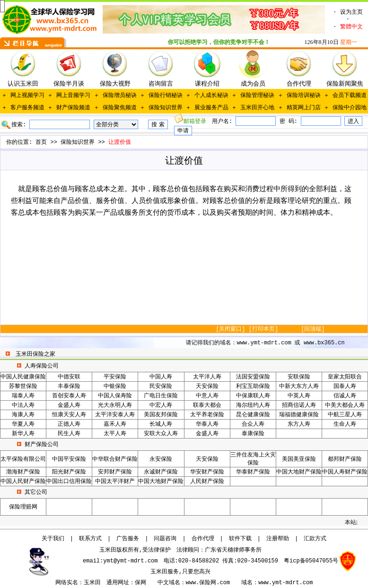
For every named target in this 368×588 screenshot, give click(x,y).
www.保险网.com (208, 583)
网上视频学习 (27, 96)
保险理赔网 (23, 507)
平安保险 (115, 377)
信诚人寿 (345, 396)
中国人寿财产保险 (345, 472)
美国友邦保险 (161, 415)
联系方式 (90, 539)
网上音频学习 (73, 96)
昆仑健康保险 (253, 415)
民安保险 (161, 386)
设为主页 (351, 12)
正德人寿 (69, 424)
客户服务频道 (27, 108)
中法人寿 (23, 405)
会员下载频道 (350, 96)
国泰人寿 (345, 386)
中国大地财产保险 (299, 472)
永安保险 (161, 459)
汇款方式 (315, 539)
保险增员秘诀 (120, 96)
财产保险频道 (73, 108)
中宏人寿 (161, 405)
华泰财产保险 (253, 472)
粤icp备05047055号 (311, 561)
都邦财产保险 (345, 459)
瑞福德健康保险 (299, 415)
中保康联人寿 (253, 396)
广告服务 (128, 539)
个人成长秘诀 (211, 96)
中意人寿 (207, 396)
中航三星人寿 (345, 415)
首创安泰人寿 (69, 396)
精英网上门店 (304, 108)
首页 (41, 142)
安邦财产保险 (115, 472)
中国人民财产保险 (23, 482)
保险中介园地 (350, 108)
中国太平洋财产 (115, 482)
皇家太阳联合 (345, 377)
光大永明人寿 (115, 405)
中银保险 (115, 386)
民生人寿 (69, 434)
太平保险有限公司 (23, 459)
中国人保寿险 (115, 396)
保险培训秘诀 (304, 96)
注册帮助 (278, 539)
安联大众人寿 (161, 434)
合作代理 (203, 539)
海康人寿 (23, 415)
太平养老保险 (207, 415)
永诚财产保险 (161, 472)
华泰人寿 (207, 424)
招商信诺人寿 (299, 405)
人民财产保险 (207, 482)
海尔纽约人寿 (253, 405)
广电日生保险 (161, 396)
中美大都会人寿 (345, 405)
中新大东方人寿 (299, 386)
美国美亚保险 (299, 459)
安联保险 (299, 377)
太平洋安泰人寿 (115, 415)
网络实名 (67, 583)
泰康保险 (253, 434)
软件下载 (240, 539)
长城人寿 (161, 424)
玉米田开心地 (257, 108)
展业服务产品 (211, 108)
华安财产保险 (207, 472)
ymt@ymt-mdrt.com (130, 561)
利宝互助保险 (253, 386)
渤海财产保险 (23, 472)
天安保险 (207, 386)
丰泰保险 (69, 386)
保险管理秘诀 (257, 96)
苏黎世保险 (23, 386)
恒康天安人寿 (69, 415)
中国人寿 (161, 377)
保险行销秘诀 (166, 96)
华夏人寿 (23, 424)
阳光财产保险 (69, 472)
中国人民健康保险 (23, 377)
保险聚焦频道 (120, 108)
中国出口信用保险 (69, 482)
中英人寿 (299, 396)
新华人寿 (23, 434)
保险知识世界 (166, 108)
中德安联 (69, 377)
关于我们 (53, 539)
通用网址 (118, 583)
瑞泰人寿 (23, 396)
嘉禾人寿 (115, 424)
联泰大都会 (207, 405)
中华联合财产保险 (115, 459)
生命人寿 (345, 424)
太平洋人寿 (207, 377)
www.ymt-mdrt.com (285, 583)
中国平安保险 (69, 459)
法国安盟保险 (253, 377)
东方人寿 (299, 424)
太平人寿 (115, 434)
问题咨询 (165, 539)
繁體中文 (351, 27)
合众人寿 (253, 424)
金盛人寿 (69, 405)
